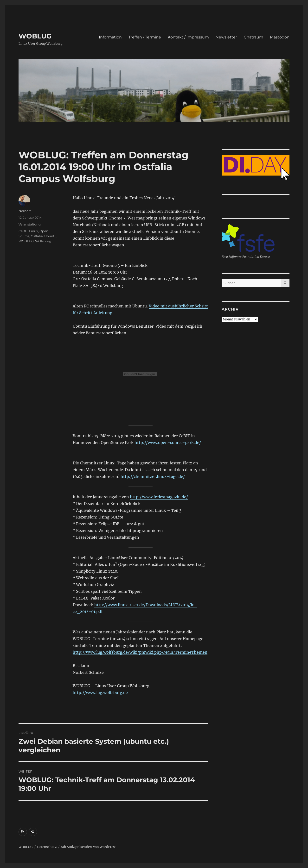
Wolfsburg (43, 241)
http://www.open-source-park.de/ (168, 443)
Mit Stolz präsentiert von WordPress (89, 847)
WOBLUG (35, 36)
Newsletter (226, 37)
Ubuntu (50, 236)
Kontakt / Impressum (188, 37)
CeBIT (23, 231)
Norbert (25, 211)
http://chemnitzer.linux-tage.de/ (153, 476)
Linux (34, 231)
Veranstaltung (30, 224)
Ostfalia (37, 236)
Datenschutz (47, 847)
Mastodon (280, 37)
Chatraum (253, 37)
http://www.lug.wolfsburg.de (100, 693)
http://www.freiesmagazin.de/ (159, 497)
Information (110, 37)
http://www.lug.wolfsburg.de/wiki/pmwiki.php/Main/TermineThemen (140, 652)
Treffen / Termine (145, 37)
